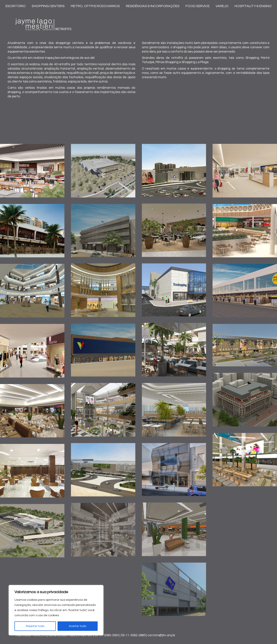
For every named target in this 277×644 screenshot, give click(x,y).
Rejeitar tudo (35, 626)
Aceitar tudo (77, 626)
